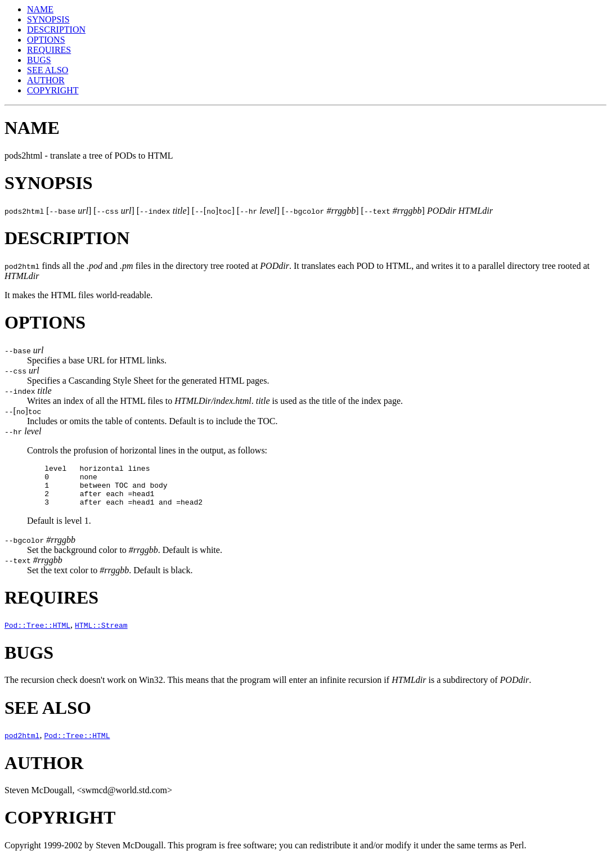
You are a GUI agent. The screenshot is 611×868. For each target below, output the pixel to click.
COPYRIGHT (53, 90)
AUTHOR (46, 80)
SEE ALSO (48, 70)
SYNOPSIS (48, 19)
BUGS (39, 60)
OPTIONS (46, 40)
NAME (40, 9)
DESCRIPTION (56, 30)
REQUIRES (49, 50)
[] (23, 411)
